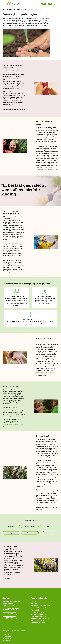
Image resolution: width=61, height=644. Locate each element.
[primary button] (11, 527)
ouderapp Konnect (8, 409)
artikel (40, 509)
